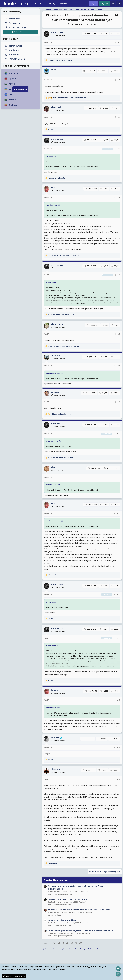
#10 (119, 434)
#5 (119, 197)
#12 (119, 513)
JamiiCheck (12, 19)
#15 (119, 700)
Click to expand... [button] (82, 303)
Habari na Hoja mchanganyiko (60, 894)
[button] (113, 4)
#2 (119, 80)
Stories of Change (15, 27)
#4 (119, 149)
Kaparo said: (51, 282)
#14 (119, 638)
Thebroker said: (52, 441)
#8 (119, 366)
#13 (119, 594)
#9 (119, 402)
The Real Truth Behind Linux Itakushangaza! (69, 899)
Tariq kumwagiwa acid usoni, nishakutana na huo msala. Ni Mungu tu (81, 931)
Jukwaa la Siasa (55, 915)
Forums (38, 4)
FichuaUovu (12, 23)
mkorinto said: (52, 156)
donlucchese (76, 24)
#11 (119, 477)
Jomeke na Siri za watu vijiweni (63, 920)
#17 (119, 779)
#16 (119, 747)
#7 (119, 334)
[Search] (119, 4)
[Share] (116, 43)
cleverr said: (51, 602)
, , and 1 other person (71, 98)
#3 (119, 117)
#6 (119, 275)
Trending (51, 4)
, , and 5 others (64, 255)
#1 (119, 42)
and (57, 178)
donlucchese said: (53, 373)
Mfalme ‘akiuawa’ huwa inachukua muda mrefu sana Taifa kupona (80, 910)
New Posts (65, 4)
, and (60, 60)
